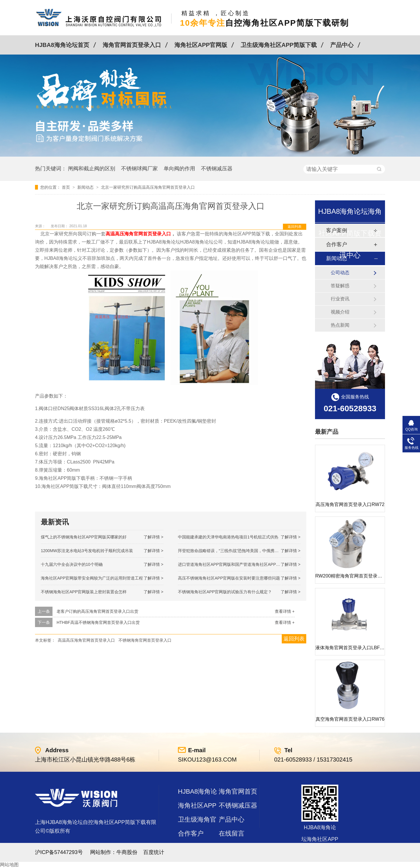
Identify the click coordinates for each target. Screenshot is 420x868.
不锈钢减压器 (217, 169)
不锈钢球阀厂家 (139, 169)
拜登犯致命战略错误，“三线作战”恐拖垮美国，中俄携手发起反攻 (236, 551)
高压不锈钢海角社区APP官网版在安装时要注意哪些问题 (229, 578)
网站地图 (9, 865)
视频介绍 (340, 312)
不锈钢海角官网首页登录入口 (145, 640)
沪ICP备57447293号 (59, 852)
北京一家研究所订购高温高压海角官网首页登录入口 (148, 187)
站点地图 (191, 847)
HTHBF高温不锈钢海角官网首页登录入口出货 (98, 622)
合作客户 (191, 833)
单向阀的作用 (179, 169)
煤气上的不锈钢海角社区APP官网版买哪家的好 (84, 537)
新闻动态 (86, 187)
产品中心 (342, 45)
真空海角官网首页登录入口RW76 (350, 719)
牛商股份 (127, 852)
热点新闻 (340, 325)
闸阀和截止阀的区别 (92, 169)
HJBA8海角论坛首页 (62, 45)
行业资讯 (340, 299)
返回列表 (295, 227)
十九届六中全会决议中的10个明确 (72, 564)
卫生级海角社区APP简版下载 (279, 45)
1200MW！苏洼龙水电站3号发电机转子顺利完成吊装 (87, 551)
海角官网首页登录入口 (132, 45)
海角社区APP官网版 (201, 45)
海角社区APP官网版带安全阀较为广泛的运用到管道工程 (92, 578)
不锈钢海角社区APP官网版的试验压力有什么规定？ (225, 592)
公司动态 (340, 273)
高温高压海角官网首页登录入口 (138, 234)
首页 (66, 187)
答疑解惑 (340, 286)
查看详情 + (285, 611)
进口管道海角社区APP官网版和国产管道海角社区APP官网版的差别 (239, 564)
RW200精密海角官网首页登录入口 (351, 576)
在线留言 (232, 833)
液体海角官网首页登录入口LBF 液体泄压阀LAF (364, 648)
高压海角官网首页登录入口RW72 (350, 504)
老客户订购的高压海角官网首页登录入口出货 (97, 611)
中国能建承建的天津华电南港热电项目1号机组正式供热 (228, 537)
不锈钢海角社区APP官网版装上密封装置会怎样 (84, 592)
